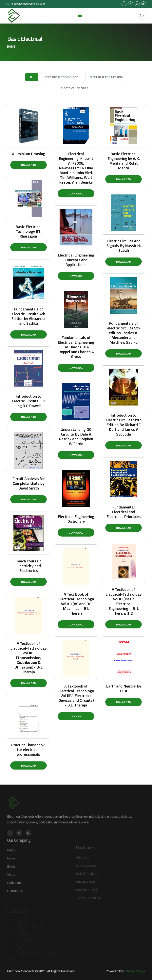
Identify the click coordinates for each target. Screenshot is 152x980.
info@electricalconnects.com (28, 4)
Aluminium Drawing (29, 154)
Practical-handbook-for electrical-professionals (29, 749)
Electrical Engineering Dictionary (76, 519)
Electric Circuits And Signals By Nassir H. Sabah (124, 246)
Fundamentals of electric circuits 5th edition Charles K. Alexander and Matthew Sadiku (123, 333)
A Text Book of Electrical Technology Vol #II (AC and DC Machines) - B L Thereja (76, 604)
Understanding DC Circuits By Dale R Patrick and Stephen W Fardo (76, 436)
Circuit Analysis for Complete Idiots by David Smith (29, 483)
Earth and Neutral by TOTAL (124, 688)
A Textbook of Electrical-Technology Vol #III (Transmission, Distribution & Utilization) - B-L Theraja (28, 658)
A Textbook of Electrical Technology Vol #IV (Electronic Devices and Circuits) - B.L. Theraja (76, 696)
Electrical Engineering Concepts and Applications (76, 260)
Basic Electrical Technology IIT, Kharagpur (28, 231)
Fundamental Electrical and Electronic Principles (124, 512)
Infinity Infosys (135, 971)
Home (11, 47)
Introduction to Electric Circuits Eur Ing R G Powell (29, 401)
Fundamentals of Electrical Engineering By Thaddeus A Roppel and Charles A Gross (76, 347)
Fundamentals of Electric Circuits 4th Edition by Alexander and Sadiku (28, 316)
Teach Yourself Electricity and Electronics (28, 566)
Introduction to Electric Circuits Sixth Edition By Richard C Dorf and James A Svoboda (124, 425)
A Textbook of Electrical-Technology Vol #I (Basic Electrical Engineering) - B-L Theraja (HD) (123, 601)
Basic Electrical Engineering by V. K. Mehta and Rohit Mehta (124, 161)
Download (28, 165)
